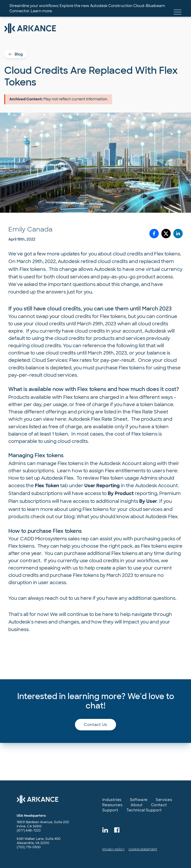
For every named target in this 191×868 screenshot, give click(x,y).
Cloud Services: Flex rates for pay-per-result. (85, 360)
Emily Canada (30, 229)
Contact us (95, 725)
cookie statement (143, 849)
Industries (112, 800)
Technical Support (144, 810)
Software (139, 800)
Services (164, 800)
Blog (15, 54)
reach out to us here (68, 598)
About (137, 805)
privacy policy (113, 849)
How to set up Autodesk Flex (41, 478)
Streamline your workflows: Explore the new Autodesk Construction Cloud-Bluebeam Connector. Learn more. (87, 8)
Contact (159, 805)
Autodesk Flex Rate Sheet (98, 419)
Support (110, 810)
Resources (112, 805)
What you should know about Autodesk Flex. (128, 517)
